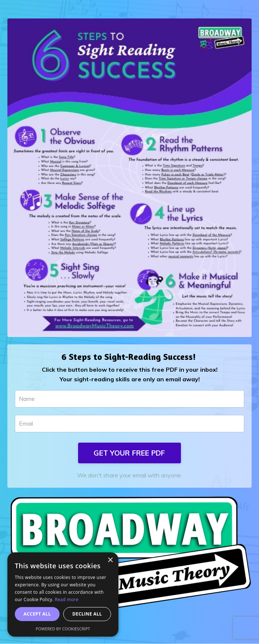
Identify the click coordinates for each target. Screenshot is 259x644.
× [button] (110, 560)
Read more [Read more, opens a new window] (67, 599)
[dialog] (63, 594)
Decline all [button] (87, 614)
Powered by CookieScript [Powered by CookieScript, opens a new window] (63, 629)
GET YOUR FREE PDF (129, 453)
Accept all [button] (37, 614)
